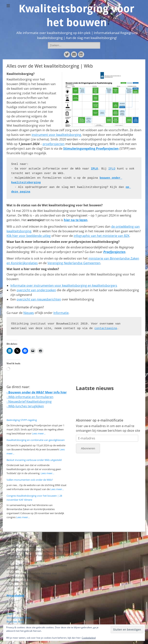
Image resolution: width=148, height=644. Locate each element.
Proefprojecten (114, 252)
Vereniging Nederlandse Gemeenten (74, 263)
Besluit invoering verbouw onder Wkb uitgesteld (34, 460)
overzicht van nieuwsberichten (39, 299)
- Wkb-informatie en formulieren (30, 397)
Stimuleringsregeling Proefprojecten (91, 149)
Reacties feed (15, 622)
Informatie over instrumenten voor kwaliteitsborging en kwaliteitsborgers (64, 285)
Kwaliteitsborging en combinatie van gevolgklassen (36, 440)
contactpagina (106, 328)
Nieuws (29, 313)
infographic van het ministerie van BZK (102, 236)
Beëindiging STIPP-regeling (22, 420)
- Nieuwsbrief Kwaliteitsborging (29, 402)
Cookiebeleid (89, 638)
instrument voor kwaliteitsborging (56, 135)
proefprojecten (54, 144)
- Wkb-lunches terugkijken (25, 406)
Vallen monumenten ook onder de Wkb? (30, 480)
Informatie (61, 313)
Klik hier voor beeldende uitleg (29, 236)
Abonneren (88, 448)
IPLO (94, 169)
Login (10, 614)
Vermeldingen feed (19, 618)
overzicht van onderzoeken (36, 290)
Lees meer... (39, 433)
